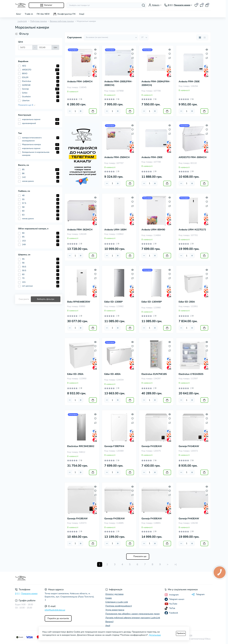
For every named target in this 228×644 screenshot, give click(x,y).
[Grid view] (200, 37)
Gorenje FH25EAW (115, 519)
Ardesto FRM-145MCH (80, 82)
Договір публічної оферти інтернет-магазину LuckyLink (133, 618)
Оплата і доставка (114, 594)
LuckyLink (21, 21)
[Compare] (95, 58)
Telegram (198, 594)
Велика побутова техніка (62, 21)
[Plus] (81, 111)
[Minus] (70, 111)
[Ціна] (25, 47)
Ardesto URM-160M (115, 230)
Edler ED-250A (75, 374)
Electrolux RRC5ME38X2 (81, 446)
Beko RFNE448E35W (79, 302)
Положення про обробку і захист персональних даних (132, 614)
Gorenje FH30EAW (152, 519)
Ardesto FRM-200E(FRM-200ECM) (118, 83)
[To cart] (93, 111)
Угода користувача (115, 610)
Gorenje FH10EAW (152, 446)
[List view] (205, 37)
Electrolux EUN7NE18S (154, 374)
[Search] (143, 5)
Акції (82, 14)
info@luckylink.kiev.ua (55, 610)
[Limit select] (144, 37)
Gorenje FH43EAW (189, 519)
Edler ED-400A (112, 374)
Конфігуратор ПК (67, 14)
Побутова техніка (39, 21)
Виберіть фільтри (46, 299)
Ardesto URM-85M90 (153, 230)
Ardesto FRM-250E (189, 82)
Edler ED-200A (187, 302)
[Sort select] (111, 37)
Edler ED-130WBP (152, 302)
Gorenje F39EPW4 (114, 446)
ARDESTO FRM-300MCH (193, 157)
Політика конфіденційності (119, 606)
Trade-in (29, 14)
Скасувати (24, 299)
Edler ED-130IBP (113, 302)
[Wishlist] (95, 54)
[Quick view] (95, 49)
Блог (19, 14)
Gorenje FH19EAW (77, 519)
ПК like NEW (43, 14)
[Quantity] (75, 111)
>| (175, 564)
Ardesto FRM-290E (152, 157)
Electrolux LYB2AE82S (191, 374)
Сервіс (109, 598)
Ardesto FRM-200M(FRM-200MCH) (156, 83)
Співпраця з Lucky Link (117, 602)
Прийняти (181, 633)
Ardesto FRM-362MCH (80, 230)
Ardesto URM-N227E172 (192, 230)
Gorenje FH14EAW (189, 446)
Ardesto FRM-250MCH (117, 157)
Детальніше (155, 635)
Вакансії (109, 622)
